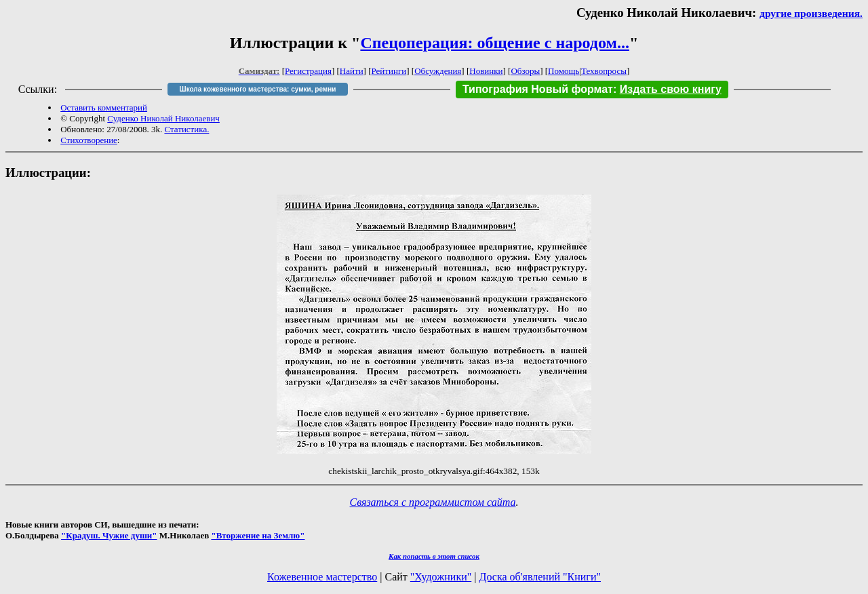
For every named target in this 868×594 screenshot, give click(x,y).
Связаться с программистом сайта (433, 502)
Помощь (564, 71)
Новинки (486, 71)
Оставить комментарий (104, 107)
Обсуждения (438, 71)
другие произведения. (811, 13)
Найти (352, 71)
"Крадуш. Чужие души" (109, 535)
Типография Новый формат (538, 89)
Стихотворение (89, 140)
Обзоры (525, 71)
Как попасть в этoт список (434, 556)
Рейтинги (389, 71)
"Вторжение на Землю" (258, 535)
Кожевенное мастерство (322, 577)
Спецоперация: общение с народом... (495, 43)
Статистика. (186, 129)
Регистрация (308, 71)
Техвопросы (604, 71)
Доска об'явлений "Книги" (540, 577)
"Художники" (441, 577)
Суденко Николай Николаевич (163, 118)
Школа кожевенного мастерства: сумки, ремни (258, 89)
